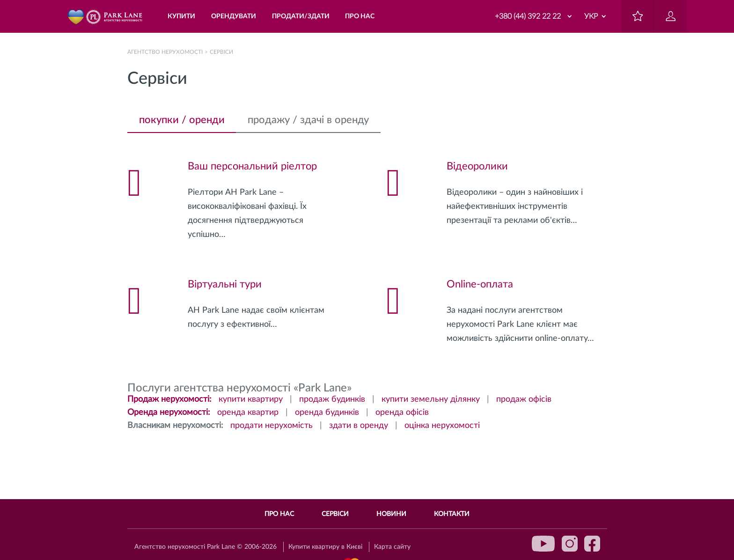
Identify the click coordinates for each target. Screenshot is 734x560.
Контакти (452, 514)
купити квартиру (251, 399)
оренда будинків (327, 413)
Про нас (279, 514)
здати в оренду (359, 426)
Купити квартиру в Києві (325, 547)
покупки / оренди (182, 120)
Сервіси (335, 514)
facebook (592, 544)
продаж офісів (524, 399)
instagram (570, 544)
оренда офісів (402, 413)
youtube (543, 544)
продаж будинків (332, 399)
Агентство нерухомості (165, 52)
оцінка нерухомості (442, 426)
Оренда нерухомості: (169, 413)
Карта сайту (392, 547)
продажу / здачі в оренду (308, 120)
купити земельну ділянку (431, 399)
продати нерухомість (272, 426)
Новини (391, 514)
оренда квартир (248, 413)
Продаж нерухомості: (169, 399)
